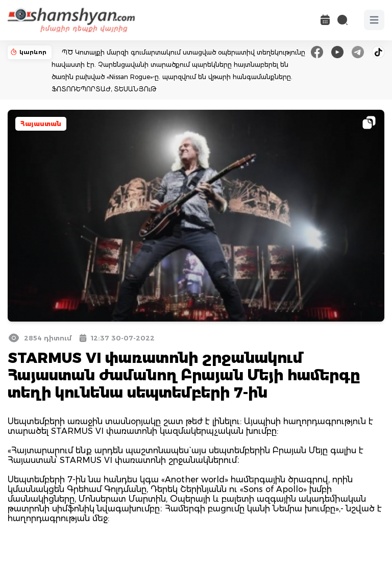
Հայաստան (41, 124)
